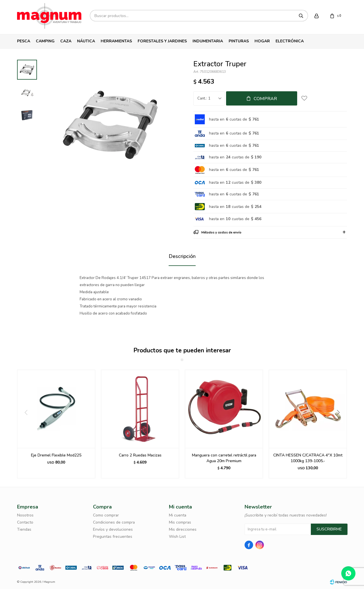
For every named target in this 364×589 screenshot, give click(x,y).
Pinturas (239, 41)
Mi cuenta (178, 515)
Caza (66, 41)
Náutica (86, 41)
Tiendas (24, 529)
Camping (45, 41)
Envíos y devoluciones (113, 529)
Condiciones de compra (114, 522)
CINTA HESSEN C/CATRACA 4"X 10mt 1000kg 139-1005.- (308, 458)
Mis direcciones (183, 529)
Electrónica (290, 41)
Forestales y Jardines (162, 41)
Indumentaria (208, 41)
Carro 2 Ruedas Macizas (140, 455)
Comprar (265, 99)
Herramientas (116, 41)
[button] (340, 424)
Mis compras (180, 522)
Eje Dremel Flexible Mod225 (56, 455)
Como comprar (106, 515)
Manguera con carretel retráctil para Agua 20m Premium (224, 458)
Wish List (177, 537)
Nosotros (25, 515)
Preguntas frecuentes (113, 537)
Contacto (25, 522)
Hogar (262, 41)
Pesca (24, 41)
